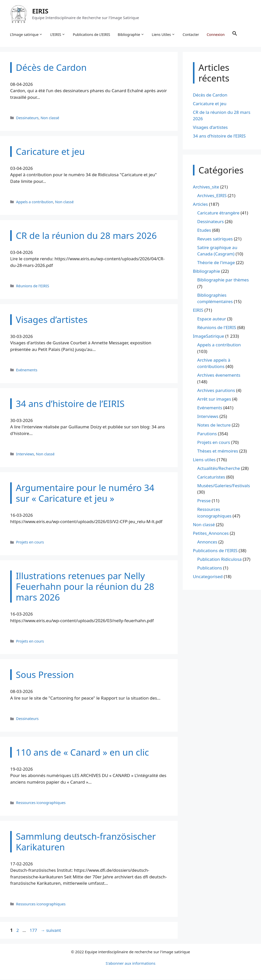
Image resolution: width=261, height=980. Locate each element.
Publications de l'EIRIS (215, 551)
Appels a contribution (35, 202)
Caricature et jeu (210, 104)
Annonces (207, 542)
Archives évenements (219, 376)
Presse (204, 501)
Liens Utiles (164, 35)
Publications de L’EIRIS (92, 35)
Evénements (27, 370)
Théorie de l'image (216, 263)
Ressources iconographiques (41, 803)
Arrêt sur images (214, 399)
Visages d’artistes (210, 128)
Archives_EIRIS (212, 196)
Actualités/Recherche (219, 469)
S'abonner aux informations (130, 964)
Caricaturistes (211, 477)
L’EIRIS (58, 35)
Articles (200, 205)
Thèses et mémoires (218, 451)
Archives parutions (216, 391)
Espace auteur (212, 319)
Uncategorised (208, 577)
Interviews (25, 454)
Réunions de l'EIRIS (33, 286)
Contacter (191, 35)
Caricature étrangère (218, 213)
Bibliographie (131, 35)
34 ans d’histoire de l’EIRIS (219, 137)
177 (34, 931)
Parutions (207, 434)
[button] (235, 35)
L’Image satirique (27, 35)
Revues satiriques (215, 239)
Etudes (204, 231)
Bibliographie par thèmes (223, 281)
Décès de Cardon (210, 95)
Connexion (216, 35)
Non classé (50, 118)
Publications (210, 568)
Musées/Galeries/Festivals (224, 486)
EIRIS (41, 11)
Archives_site (206, 187)
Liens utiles (204, 460)
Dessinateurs (27, 118)
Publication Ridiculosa (219, 560)
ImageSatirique (209, 337)
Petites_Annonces (211, 534)
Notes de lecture (214, 425)
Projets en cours (30, 543)
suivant (51, 931)
